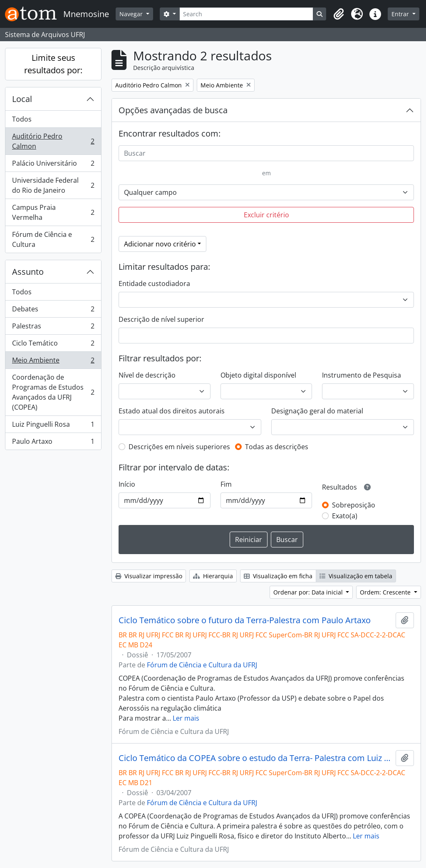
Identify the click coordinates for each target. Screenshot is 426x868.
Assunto (28, 272)
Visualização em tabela (356, 576)
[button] (339, 14)
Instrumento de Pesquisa (362, 375)
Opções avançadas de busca (173, 110)
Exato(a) (345, 516)
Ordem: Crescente (386, 592)
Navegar (132, 14)
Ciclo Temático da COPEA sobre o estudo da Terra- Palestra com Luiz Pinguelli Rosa (255, 758)
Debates (53, 311)
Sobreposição (354, 505)
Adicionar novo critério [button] (160, 244)
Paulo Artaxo (53, 443)
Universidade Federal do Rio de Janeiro (53, 185)
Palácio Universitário (53, 165)
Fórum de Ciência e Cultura (53, 239)
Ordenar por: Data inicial (309, 592)
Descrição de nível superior (161, 319)
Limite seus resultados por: (53, 64)
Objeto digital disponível (258, 375)
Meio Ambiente (53, 362)
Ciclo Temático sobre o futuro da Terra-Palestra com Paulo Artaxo (245, 620)
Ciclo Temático (53, 345)
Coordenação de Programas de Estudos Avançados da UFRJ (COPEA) (53, 392)
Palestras (53, 328)
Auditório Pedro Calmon (53, 141)
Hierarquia (213, 576)
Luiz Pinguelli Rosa (53, 426)
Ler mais (186, 718)
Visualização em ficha (278, 576)
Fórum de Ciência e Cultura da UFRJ (202, 665)
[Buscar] (266, 153)
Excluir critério (266, 215)
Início (127, 484)
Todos (22, 119)
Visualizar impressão (149, 576)
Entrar (401, 14)
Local (22, 99)
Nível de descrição (147, 375)
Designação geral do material (317, 411)
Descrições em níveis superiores (179, 447)
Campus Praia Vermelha (53, 212)
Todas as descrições (277, 447)
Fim (226, 484)
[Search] (246, 14)
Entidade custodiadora (154, 284)
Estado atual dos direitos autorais (172, 411)
